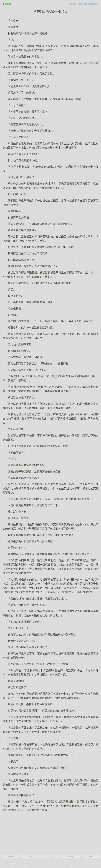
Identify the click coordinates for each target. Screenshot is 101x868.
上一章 (10, 856)
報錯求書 (88, 4)
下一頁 (91, 856)
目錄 (50, 856)
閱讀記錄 (95, 4)
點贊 (30, 856)
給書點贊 (80, 4)
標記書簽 (72, 4)
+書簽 (71, 856)
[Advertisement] (50, 833)
